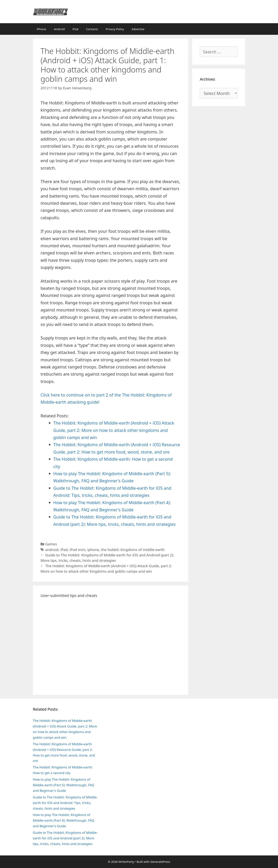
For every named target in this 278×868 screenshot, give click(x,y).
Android (59, 29)
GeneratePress (160, 862)
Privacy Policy (115, 29)
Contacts (92, 29)
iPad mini (78, 550)
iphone (93, 550)
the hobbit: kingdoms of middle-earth (133, 550)
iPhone (41, 29)
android (52, 550)
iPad (75, 29)
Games (51, 544)
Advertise (138, 29)
